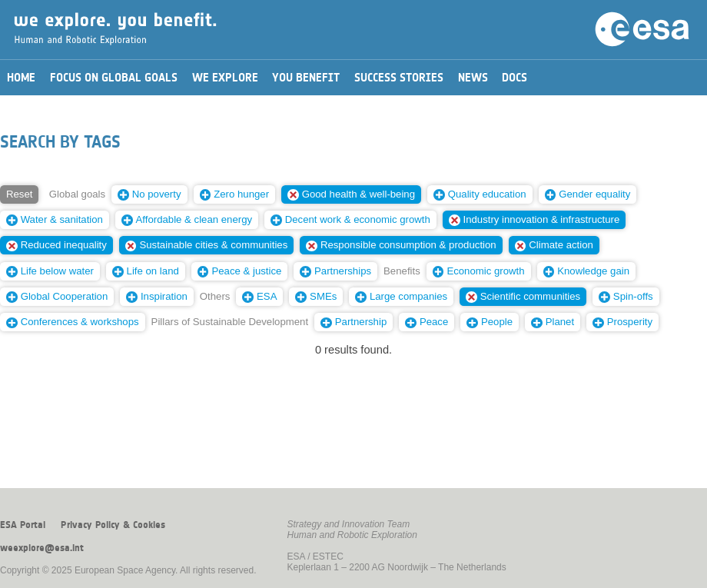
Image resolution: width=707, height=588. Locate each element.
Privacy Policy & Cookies (113, 525)
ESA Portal (23, 525)
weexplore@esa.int (42, 548)
